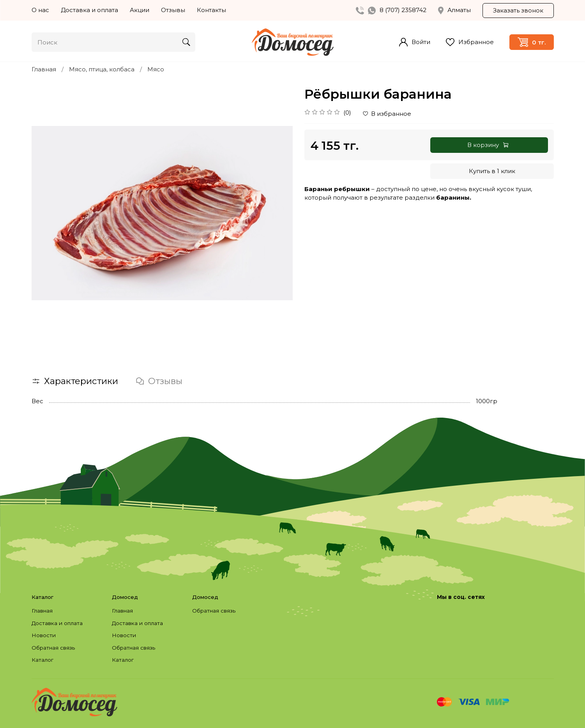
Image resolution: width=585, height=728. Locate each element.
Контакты (211, 10)
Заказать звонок (518, 10)
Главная (44, 69)
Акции (140, 10)
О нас (40, 10)
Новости (44, 635)
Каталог (42, 660)
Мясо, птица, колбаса (102, 69)
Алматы (454, 10)
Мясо (156, 69)
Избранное (470, 42)
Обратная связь (53, 648)
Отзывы (173, 10)
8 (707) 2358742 (403, 10)
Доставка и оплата (89, 10)
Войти (415, 42)
